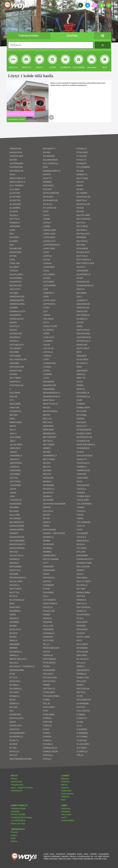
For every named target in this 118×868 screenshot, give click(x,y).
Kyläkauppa (66, 791)
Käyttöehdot (17, 782)
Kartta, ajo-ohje (18, 823)
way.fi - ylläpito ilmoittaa (22, 788)
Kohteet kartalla (18, 814)
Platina (14, 841)
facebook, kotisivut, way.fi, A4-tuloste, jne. (51, 29)
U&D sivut (50, 10)
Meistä (14, 779)
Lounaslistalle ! (68, 820)
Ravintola (65, 782)
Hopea (14, 835)
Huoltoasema (67, 794)
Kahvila (64, 785)
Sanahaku (15, 811)
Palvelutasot (17, 791)
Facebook (66, 809)
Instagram (66, 811)
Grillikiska (65, 797)
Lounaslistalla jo (18, 820)
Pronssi (14, 832)
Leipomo (65, 788)
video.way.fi (66, 814)
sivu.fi (64, 817)
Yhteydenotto (17, 785)
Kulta (13, 838)
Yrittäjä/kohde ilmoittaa (22, 817)
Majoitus (65, 779)
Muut (63, 800)
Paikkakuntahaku (18, 809)
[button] (103, 36)
